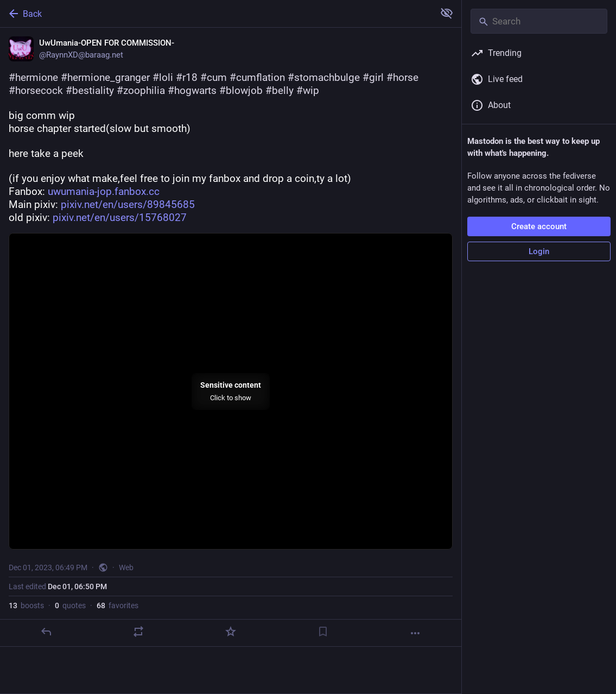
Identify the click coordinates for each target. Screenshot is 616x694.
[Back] (216, 14)
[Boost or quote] (138, 632)
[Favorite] (231, 632)
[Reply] (46, 632)
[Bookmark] (323, 632)
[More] (415, 633)
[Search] (539, 21)
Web (126, 567)
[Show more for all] (447, 13)
